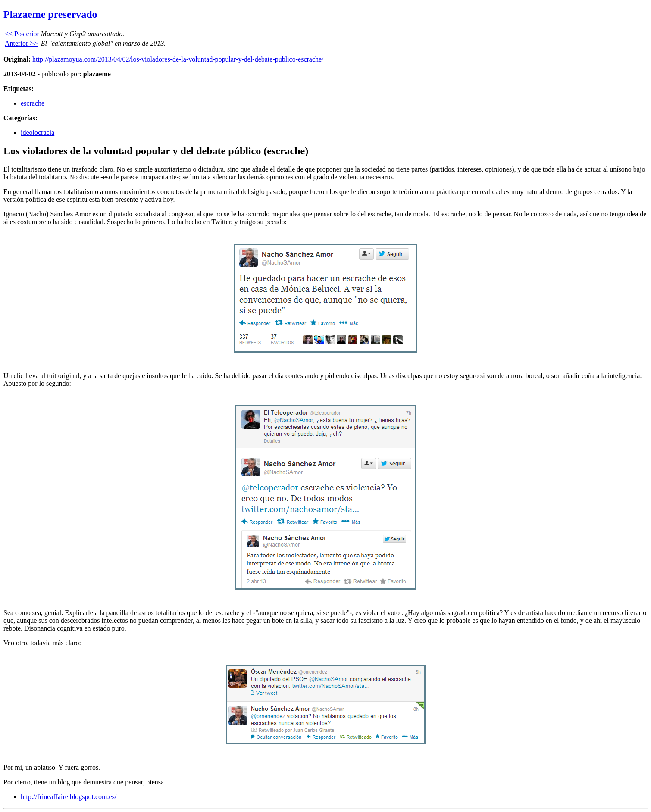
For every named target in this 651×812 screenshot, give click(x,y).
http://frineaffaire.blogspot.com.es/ (69, 797)
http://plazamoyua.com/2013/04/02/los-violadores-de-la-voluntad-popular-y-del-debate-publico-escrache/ (178, 59)
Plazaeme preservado (50, 14)
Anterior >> (21, 43)
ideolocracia (38, 133)
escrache (33, 103)
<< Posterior (22, 34)
